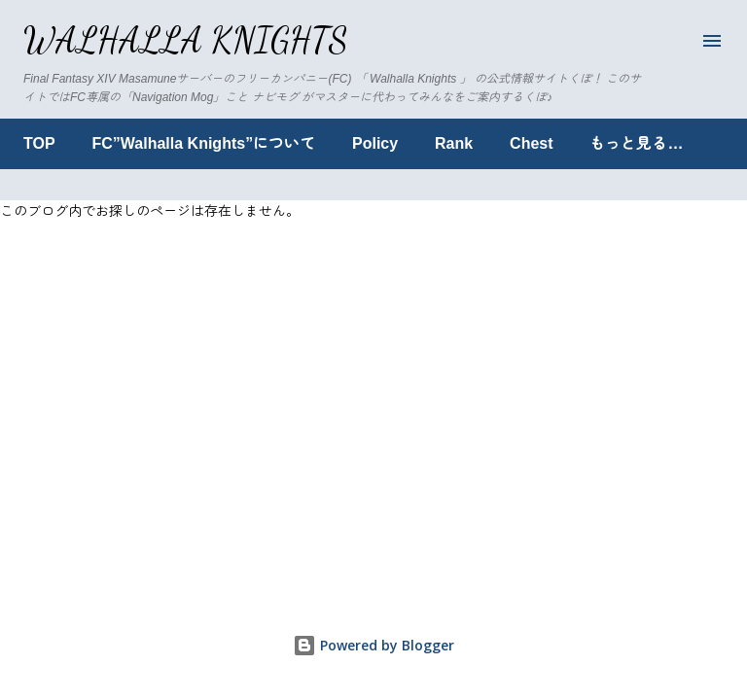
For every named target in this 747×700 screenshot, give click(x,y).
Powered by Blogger (373, 645)
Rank (454, 143)
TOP (39, 143)
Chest (531, 143)
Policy (375, 143)
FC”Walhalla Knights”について (204, 143)
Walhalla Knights (186, 40)
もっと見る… (636, 143)
